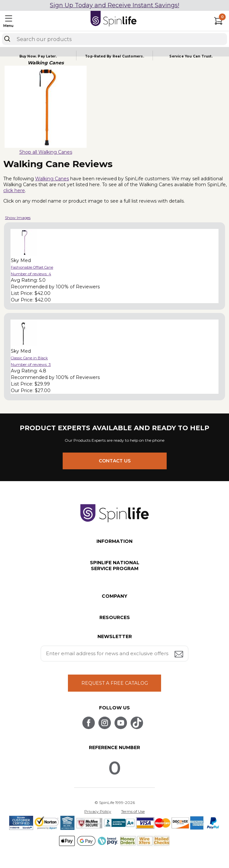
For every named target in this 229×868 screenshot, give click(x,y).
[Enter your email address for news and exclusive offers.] (114, 654)
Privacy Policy (98, 811)
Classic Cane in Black (29, 358)
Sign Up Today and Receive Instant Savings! (114, 5)
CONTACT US (115, 461)
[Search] (7, 39)
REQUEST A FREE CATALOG (115, 683)
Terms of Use (133, 811)
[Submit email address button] (179, 655)
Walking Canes (52, 179)
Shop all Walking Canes (46, 152)
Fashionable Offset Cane (32, 267)
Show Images (18, 218)
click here (14, 190)
